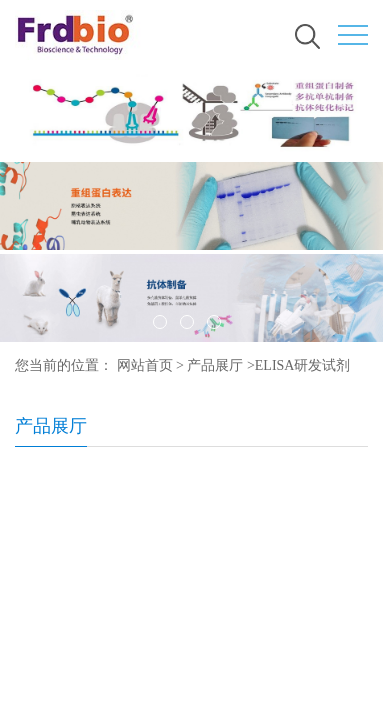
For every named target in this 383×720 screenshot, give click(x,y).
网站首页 (145, 365)
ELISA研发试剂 (303, 365)
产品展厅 (215, 365)
